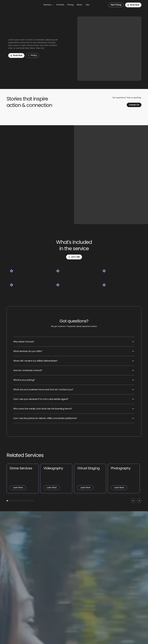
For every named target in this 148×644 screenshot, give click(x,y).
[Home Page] (16, 5)
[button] (48, 5)
